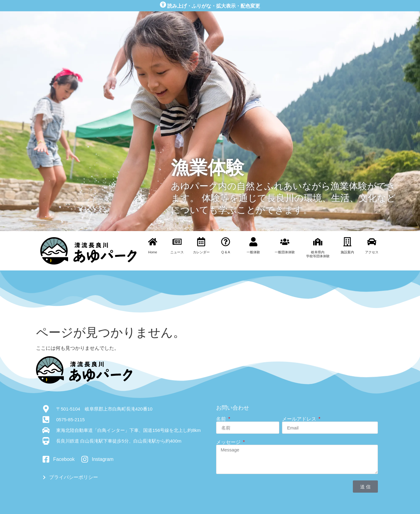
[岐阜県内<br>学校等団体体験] (318, 242)
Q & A (226, 252)
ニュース (177, 252)
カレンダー (201, 252)
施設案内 (347, 252)
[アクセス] (372, 242)
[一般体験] (253, 242)
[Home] (153, 242)
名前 (222, 419)
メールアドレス (300, 419)
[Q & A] (226, 242)
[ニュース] (177, 242)
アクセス (372, 252)
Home (152, 252)
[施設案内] (347, 242)
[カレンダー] (201, 242)
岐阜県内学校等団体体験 (318, 254)
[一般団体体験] (285, 242)
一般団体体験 (285, 252)
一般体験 (253, 252)
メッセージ (229, 442)
